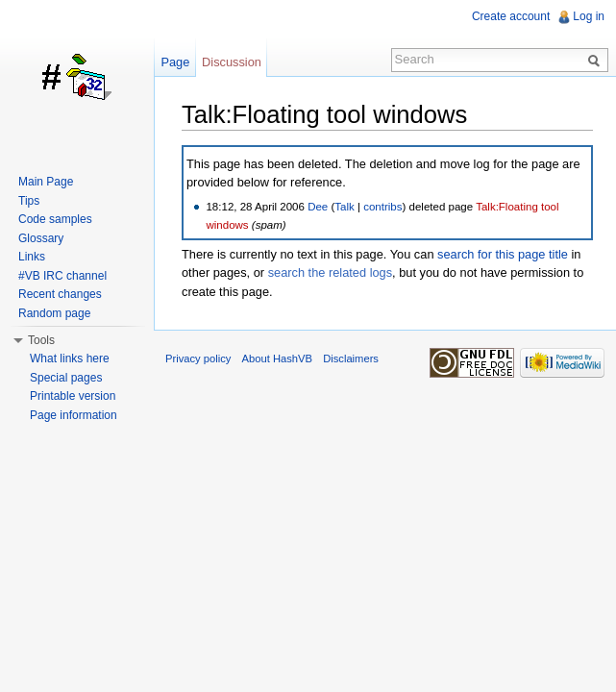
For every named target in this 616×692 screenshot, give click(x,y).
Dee (318, 207)
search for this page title (503, 254)
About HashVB (277, 358)
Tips (29, 201)
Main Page (46, 182)
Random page (54, 313)
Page (175, 62)
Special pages (66, 378)
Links (32, 257)
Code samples (55, 219)
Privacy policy (198, 358)
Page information (74, 415)
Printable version (73, 396)
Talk (344, 207)
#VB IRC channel (62, 276)
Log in (589, 16)
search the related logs (330, 272)
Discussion (232, 62)
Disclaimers (351, 358)
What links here (70, 358)
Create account (511, 16)
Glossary (41, 238)
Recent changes (60, 294)
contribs (382, 207)
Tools (41, 340)
